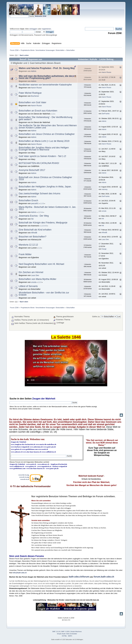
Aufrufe (93, 59)
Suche (13, 399)
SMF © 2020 (65, 632)
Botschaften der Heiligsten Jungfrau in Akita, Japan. (45, 187)
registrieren (46, 29)
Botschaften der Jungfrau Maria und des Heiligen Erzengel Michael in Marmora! (44, 149)
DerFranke (106, 114)
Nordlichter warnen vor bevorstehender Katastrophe (45, 85)
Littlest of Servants (28, 286)
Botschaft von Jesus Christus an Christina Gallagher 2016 (45, 178)
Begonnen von (35, 59)
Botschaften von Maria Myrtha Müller (38, 279)
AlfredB (34, 233)
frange (104, 249)
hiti (32, 219)
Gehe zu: (96, 316)
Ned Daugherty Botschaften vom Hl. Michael (41, 264)
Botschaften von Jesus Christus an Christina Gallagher (47, 134)
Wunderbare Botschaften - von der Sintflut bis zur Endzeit (44, 294)
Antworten (83, 59)
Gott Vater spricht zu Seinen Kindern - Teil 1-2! (42, 156)
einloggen (33, 29)
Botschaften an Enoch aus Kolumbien (38, 111)
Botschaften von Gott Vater (32, 102)
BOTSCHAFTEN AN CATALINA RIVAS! (39, 163)
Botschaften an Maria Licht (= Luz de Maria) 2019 (44, 141)
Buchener (35, 96)
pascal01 (35, 203)
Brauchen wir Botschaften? (32, 237)
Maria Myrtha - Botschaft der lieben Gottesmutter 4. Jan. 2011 (47, 208)
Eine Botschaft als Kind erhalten (35, 230)
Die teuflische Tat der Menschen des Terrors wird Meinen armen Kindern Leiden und (48, 127)
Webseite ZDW (41, 16)
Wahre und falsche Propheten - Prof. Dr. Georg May (47, 68)
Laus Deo (105, 239)
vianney (105, 189)
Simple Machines (76, 632)
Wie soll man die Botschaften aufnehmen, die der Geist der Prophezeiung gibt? (46, 77)
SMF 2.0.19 (56, 632)
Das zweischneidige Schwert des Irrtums (39, 194)
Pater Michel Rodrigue (30, 93)
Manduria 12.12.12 (28, 245)
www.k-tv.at (25, 479)
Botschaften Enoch (28, 200)
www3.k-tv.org (24, 475)
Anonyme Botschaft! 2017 (32, 170)
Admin (34, 71)
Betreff (23, 59)
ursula (104, 211)
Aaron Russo (106, 72)
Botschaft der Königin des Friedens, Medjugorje (43, 223)
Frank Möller (25, 254)
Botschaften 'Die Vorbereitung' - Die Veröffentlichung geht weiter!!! (46, 118)
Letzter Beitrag (107, 59)
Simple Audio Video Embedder (67, 634)
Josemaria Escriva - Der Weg (34, 216)
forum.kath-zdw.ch (104, 577)
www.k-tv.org (24, 477)
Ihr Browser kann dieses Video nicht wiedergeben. (66, 363)
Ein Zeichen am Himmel (31, 272)
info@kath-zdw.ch (20, 573)
